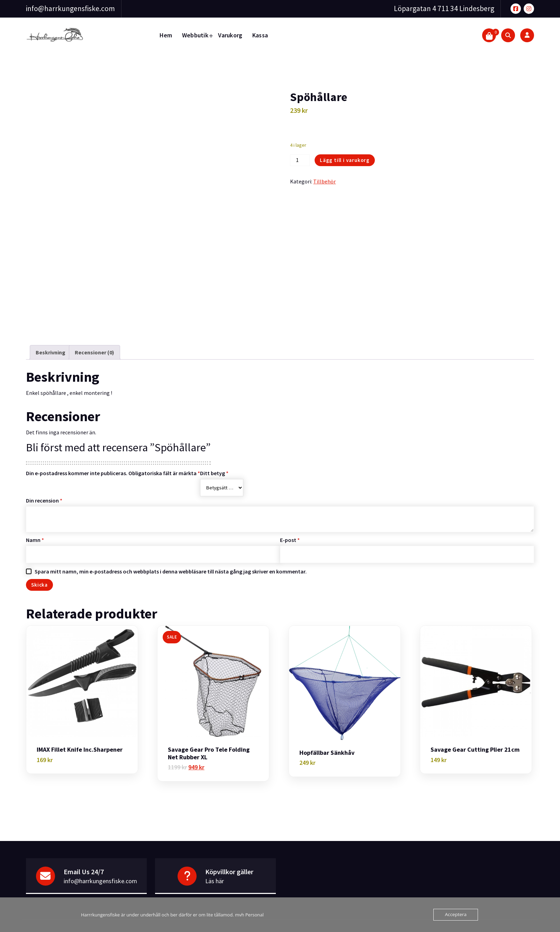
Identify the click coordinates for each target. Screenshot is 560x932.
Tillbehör (324, 181)
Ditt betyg (214, 458)
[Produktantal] (300, 160)
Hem (166, 35)
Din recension (44, 485)
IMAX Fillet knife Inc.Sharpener (80, 735)
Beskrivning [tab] (51, 337)
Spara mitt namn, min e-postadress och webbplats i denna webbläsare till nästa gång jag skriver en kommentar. (171, 556)
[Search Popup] (508, 35)
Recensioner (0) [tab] (94, 337)
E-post (290, 525)
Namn (35, 525)
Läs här (215, 866)
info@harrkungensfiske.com (70, 8)
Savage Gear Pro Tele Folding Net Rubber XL (209, 738)
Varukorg (230, 35)
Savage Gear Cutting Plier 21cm (475, 735)
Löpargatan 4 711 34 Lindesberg (444, 8)
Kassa (260, 35)
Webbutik (195, 35)
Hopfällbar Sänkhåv (327, 738)
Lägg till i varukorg (345, 160)
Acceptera (456, 915)
